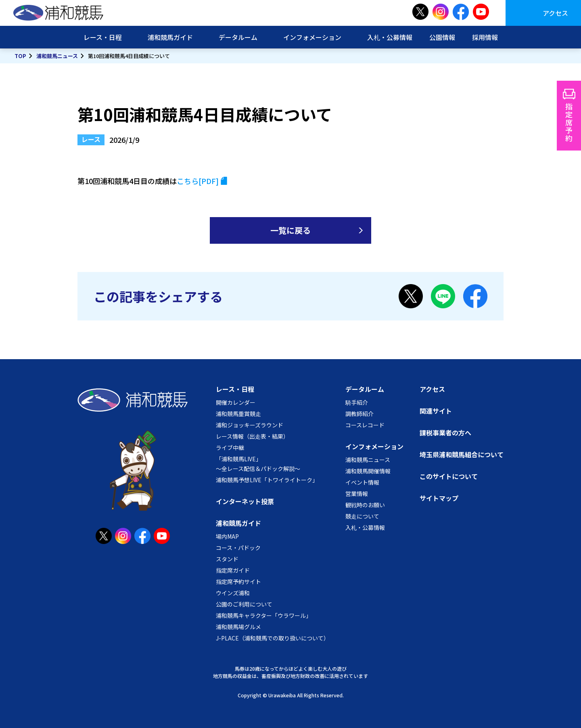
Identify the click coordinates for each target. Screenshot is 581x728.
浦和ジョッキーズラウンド (250, 425)
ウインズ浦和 (233, 593)
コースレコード (365, 425)
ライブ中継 (230, 448)
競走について (362, 516)
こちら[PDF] (198, 181)
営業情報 (357, 494)
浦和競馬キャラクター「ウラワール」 (264, 615)
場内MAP (227, 536)
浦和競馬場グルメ (238, 627)
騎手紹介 (357, 402)
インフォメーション (312, 37)
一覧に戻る (290, 230)
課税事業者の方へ (445, 433)
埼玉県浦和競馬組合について (462, 454)
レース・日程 (103, 37)
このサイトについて (449, 476)
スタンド (227, 559)
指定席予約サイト (238, 582)
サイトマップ (439, 498)
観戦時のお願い (365, 505)
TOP (20, 56)
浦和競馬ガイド (170, 37)
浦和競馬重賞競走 (238, 414)
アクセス (555, 13)
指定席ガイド (233, 570)
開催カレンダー (236, 402)
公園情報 (442, 37)
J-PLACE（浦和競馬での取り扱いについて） (273, 638)
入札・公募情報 (390, 37)
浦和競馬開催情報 (368, 471)
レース (91, 139)
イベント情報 (362, 482)
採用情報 (485, 37)
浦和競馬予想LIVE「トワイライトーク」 (267, 480)
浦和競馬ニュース (57, 56)
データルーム (238, 37)
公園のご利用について (244, 604)
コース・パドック (238, 548)
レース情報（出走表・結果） (252, 436)
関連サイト (436, 411)
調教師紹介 (359, 414)
